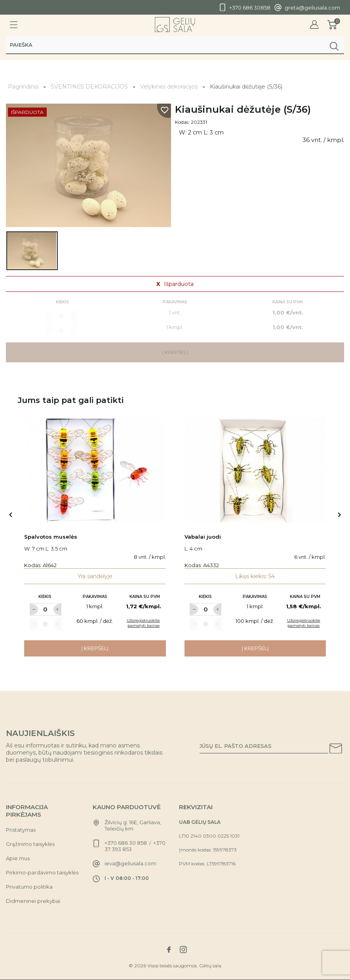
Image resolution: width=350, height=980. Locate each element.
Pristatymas (21, 830)
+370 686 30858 (250, 8)
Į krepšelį (95, 648)
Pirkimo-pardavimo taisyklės (42, 872)
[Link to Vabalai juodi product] (255, 470)
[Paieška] (175, 46)
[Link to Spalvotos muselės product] (95, 470)
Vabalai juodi (203, 537)
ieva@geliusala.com (130, 863)
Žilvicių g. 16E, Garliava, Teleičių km (133, 825)
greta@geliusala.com (312, 8)
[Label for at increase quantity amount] (57, 609)
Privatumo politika (29, 887)
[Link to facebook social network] (169, 950)
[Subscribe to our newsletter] (336, 750)
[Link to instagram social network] (183, 950)
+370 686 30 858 (126, 843)
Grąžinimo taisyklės (30, 844)
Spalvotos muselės (51, 537)
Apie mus (18, 858)
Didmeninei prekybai (33, 901)
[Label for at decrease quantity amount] (34, 609)
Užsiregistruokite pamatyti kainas (143, 623)
